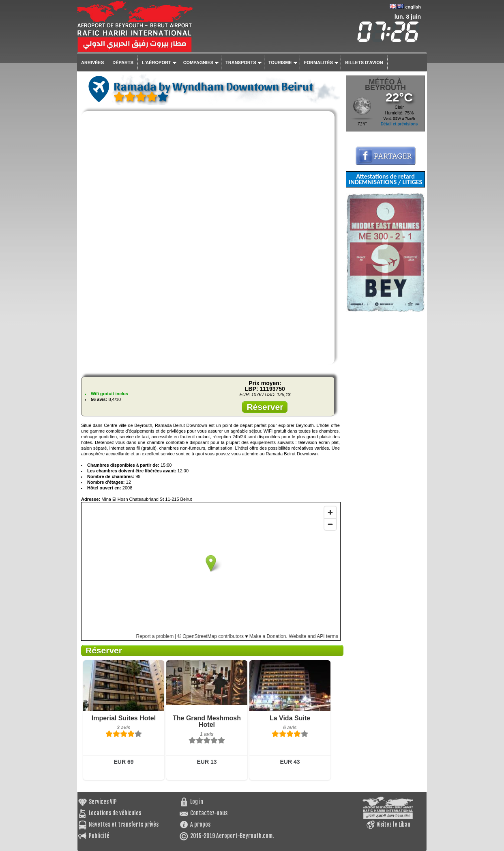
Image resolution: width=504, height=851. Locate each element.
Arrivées (92, 62)
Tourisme (280, 62)
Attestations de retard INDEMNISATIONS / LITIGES (385, 179)
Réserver (265, 407)
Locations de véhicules (115, 813)
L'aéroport (157, 62)
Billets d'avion (364, 62)
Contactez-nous (209, 813)
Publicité (99, 836)
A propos (200, 824)
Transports (241, 62)
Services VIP (103, 802)
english (413, 7)
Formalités (319, 62)
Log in (197, 802)
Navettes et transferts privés (124, 824)
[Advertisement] (385, 434)
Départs (123, 62)
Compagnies (198, 62)
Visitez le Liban (394, 824)
